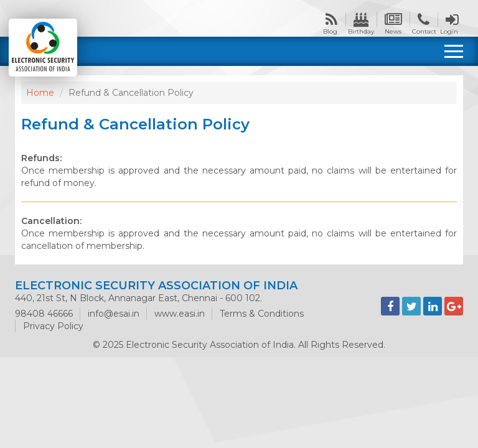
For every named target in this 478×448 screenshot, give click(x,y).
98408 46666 (44, 314)
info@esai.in (114, 314)
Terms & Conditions (262, 314)
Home (40, 93)
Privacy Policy (53, 326)
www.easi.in (180, 314)
